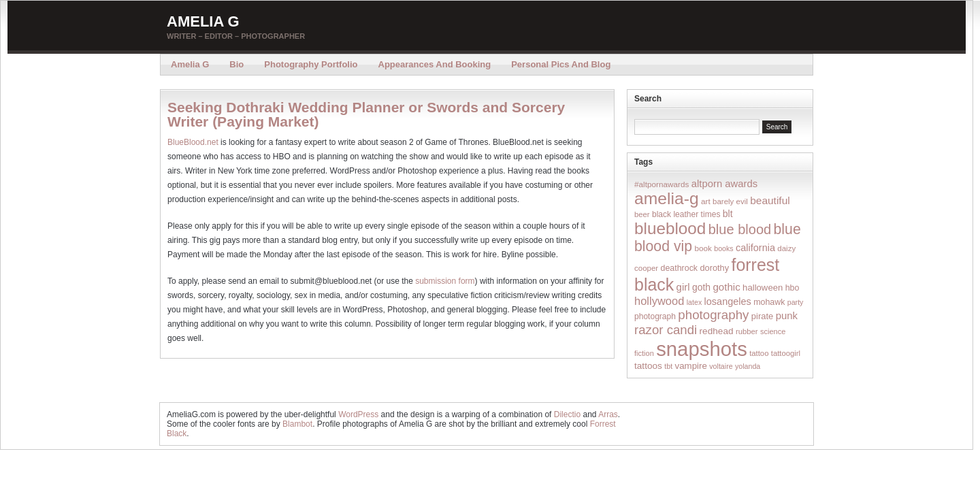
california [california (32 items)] (755, 248)
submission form (445, 281)
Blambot (297, 424)
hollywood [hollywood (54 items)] (659, 301)
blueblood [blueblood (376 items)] (670, 228)
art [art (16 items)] (706, 201)
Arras (608, 414)
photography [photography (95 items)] (713, 315)
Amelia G (203, 21)
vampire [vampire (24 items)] (690, 366)
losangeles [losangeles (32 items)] (728, 301)
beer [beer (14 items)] (642, 214)
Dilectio (567, 414)
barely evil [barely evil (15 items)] (730, 201)
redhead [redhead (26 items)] (717, 331)
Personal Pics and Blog (561, 64)
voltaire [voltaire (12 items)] (721, 366)
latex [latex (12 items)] (695, 302)
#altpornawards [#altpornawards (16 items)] (661, 184)
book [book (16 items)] (703, 248)
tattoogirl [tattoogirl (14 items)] (786, 353)
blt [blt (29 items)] (728, 214)
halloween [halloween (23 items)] (763, 288)
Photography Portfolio (311, 64)
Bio (236, 64)
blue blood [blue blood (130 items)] (740, 229)
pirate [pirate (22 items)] (762, 316)
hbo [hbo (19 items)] (793, 288)
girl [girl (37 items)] (683, 287)
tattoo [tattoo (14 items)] (759, 353)
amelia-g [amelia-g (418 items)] (667, 198)
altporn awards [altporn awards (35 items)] (724, 184)
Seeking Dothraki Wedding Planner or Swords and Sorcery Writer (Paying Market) (366, 114)
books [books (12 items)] (723, 248)
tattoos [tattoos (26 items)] (648, 366)
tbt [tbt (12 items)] (668, 366)
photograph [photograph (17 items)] (655, 316)
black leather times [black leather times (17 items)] (686, 214)
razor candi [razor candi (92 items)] (666, 330)
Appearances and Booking (435, 64)
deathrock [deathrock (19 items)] (680, 268)
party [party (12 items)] (796, 302)
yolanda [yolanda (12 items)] (748, 366)
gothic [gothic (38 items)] (726, 287)
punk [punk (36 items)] (787, 315)
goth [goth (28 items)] (701, 287)
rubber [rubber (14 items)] (747, 331)
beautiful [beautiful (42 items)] (770, 200)
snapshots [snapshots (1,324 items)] (702, 349)
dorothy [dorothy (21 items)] (714, 268)
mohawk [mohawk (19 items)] (769, 302)
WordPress (358, 414)
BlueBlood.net (193, 142)
